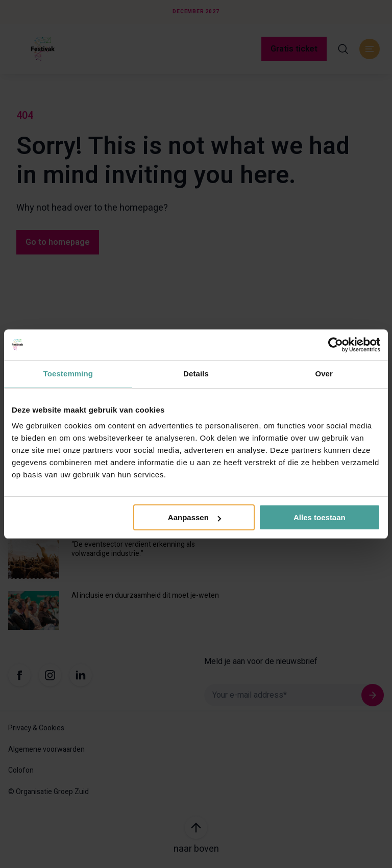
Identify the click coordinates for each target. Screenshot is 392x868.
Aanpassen (194, 517)
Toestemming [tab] (68, 374)
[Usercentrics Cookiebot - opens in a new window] (336, 345)
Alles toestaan (320, 517)
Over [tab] (324, 374)
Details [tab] (196, 374)
